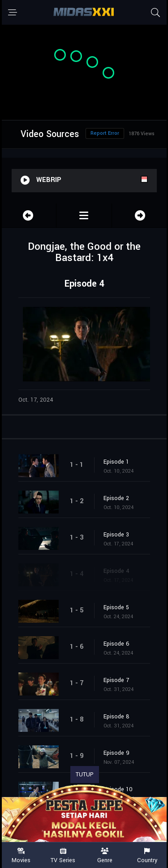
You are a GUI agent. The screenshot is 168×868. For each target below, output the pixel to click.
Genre (105, 856)
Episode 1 (116, 462)
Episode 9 (116, 753)
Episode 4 (116, 571)
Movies (21, 856)
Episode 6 (116, 644)
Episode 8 (116, 717)
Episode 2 (116, 498)
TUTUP (85, 775)
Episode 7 (116, 680)
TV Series (63, 856)
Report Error (105, 133)
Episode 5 (116, 607)
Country (147, 856)
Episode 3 (116, 535)
